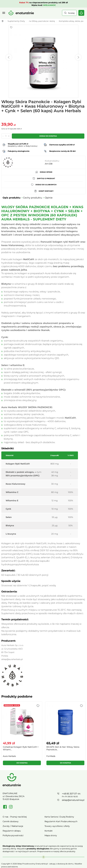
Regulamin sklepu (12, 831)
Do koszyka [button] (22, 763)
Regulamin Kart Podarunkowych (61, 821)
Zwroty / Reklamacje (13, 826)
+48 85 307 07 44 (71, 794)
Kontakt (49, 831)
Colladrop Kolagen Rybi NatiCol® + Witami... (21, 748)
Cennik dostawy (11, 821)
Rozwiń (43, 856)
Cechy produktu (33, 198)
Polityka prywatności (13, 835)
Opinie (49, 198)
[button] (38, 706)
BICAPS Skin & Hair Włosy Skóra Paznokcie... (63, 748)
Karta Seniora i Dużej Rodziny (59, 817)
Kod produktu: (52, 161)
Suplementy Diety (16, 21)
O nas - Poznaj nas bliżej (15, 817)
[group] (22, 736)
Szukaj (71, 13)
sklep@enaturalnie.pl (73, 800)
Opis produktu (12, 198)
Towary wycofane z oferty (57, 826)
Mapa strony (51, 835)
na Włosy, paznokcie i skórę (42, 21)
